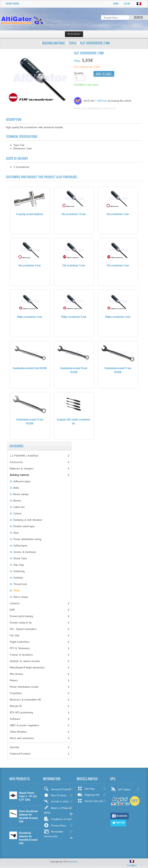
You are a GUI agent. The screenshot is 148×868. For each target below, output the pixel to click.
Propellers (16, 693)
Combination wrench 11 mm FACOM (118, 370)
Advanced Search (57, 789)
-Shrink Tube (19, 558)
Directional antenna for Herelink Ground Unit (28, 838)
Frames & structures (21, 655)
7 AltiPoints (101, 101)
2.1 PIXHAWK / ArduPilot (24, 456)
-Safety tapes (20, 545)
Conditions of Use (57, 819)
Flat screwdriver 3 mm (74, 265)
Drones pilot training (21, 616)
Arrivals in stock (56, 801)
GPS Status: (121, 789)
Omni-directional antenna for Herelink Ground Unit (28, 816)
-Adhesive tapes (21, 481)
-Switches (18, 578)
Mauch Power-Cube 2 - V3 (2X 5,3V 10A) (28, 796)
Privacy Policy (55, 825)
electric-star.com (90, 801)
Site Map (86, 789)
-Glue (15, 533)
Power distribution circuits (24, 687)
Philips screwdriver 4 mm (74, 317)
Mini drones (16, 674)
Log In (127, 3)
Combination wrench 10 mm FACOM (74, 370)
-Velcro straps (20, 597)
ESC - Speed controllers (23, 629)
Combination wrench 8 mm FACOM (30, 368)
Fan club (15, 635)
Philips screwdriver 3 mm (30, 317)
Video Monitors (18, 732)
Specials (15, 747)
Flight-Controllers (20, 642)
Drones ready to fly (21, 623)
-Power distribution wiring (27, 539)
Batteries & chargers (22, 468)
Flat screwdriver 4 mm (118, 265)
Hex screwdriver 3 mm (118, 214)
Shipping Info (89, 795)
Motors (14, 680)
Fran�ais (132, 864)
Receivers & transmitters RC (26, 700)
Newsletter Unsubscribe (54, 834)
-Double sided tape (23, 526)
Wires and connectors (22, 738)
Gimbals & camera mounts (25, 661)
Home (116, 3)
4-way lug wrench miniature (30, 214)
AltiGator (73, 861)
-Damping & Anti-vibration (27, 520)
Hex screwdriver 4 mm (30, 265)
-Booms (17, 501)
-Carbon (17, 513)
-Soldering (18, 571)
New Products (55, 795)
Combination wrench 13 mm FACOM (30, 421)
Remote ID (16, 706)
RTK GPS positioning (21, 712)
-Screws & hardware (24, 552)
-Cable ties (18, 507)
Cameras (15, 603)
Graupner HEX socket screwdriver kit (74, 421)
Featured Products (20, 754)
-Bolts (15, 488)
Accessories (16, 462)
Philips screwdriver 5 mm (118, 317)
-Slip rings (18, 565)
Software (15, 719)
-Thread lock (19, 584)
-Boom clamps (20, 494)
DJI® (12, 610)
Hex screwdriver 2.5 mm (74, 214)
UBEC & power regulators (25, 725)
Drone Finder (12, 3)
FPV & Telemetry (20, 648)
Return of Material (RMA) (58, 810)
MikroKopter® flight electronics (27, 667)
